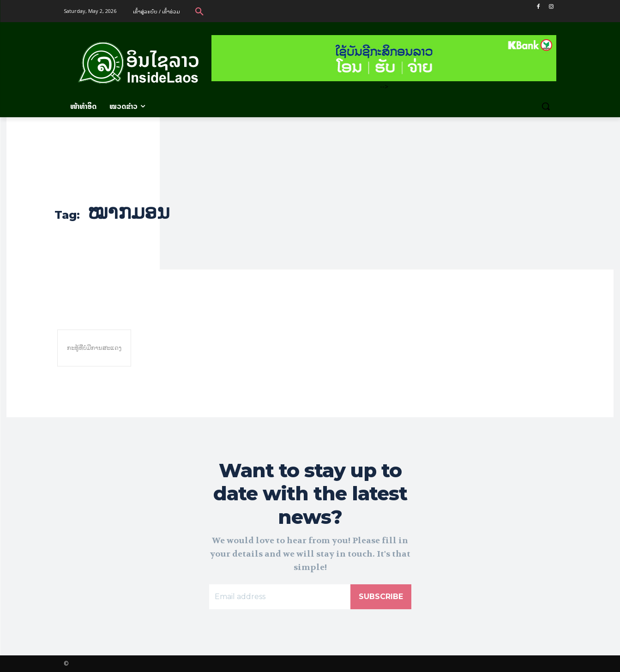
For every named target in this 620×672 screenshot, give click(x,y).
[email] (280, 597)
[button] (199, 11)
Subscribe (381, 597)
